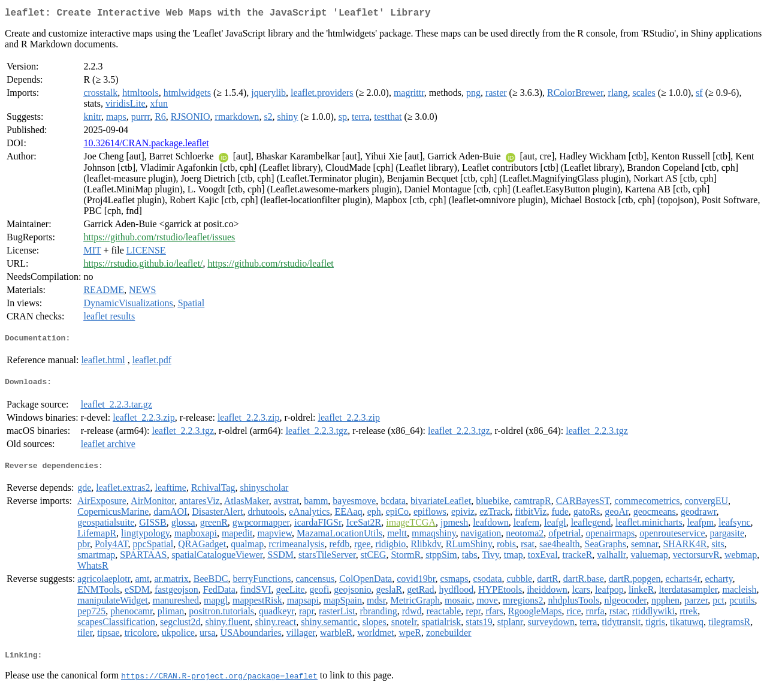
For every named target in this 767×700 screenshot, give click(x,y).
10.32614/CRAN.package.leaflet (146, 145)
